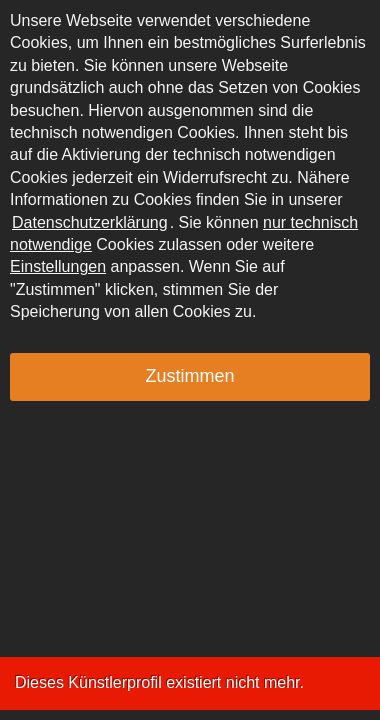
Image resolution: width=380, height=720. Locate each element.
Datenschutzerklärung (90, 222)
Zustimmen (189, 376)
